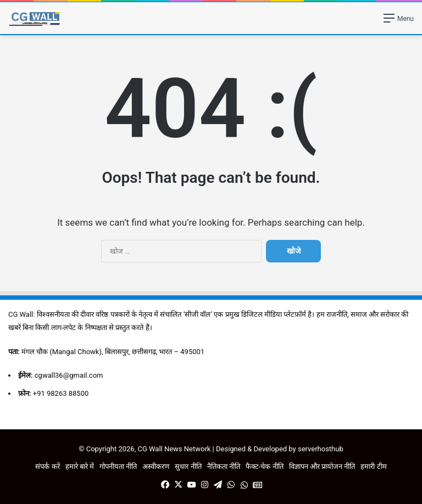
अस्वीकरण (156, 466)
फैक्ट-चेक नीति (265, 466)
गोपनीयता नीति (118, 466)
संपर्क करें (47, 466)
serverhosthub (321, 449)
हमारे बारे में (80, 466)
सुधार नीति (188, 466)
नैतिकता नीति (224, 466)
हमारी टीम (373, 466)
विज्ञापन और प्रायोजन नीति (322, 466)
